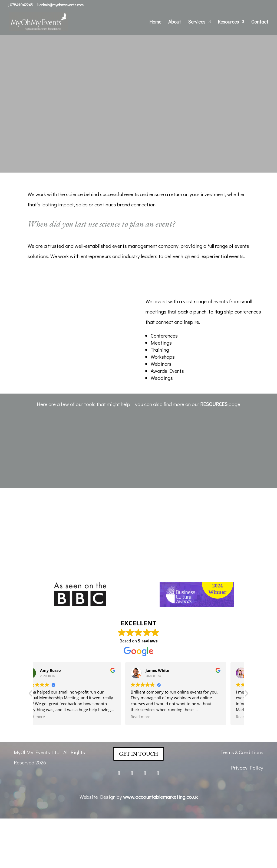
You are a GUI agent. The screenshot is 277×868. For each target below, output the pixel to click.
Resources (228, 22)
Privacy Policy (247, 768)
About (175, 22)
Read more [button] (50, 717)
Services (197, 22)
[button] (246, 695)
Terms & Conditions (242, 752)
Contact (260, 22)
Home (155, 22)
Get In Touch (138, 754)
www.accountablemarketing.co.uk (160, 797)
